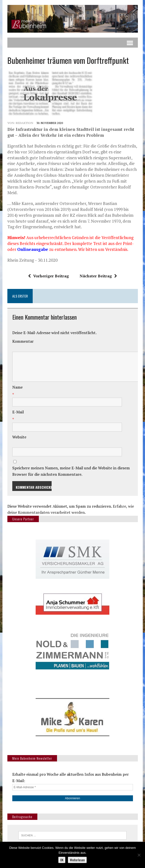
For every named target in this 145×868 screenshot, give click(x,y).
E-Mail (18, 412)
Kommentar (23, 341)
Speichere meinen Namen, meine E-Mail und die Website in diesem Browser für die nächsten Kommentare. (71, 471)
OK (62, 860)
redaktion (24, 123)
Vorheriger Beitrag (48, 276)
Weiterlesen (77, 860)
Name (17, 387)
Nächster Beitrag (98, 276)
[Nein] (139, 855)
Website (19, 437)
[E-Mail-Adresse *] (73, 787)
